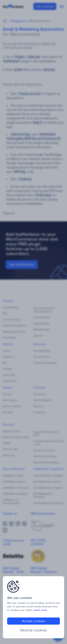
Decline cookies (34, 630)
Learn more (40, 610)
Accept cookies (33, 621)
